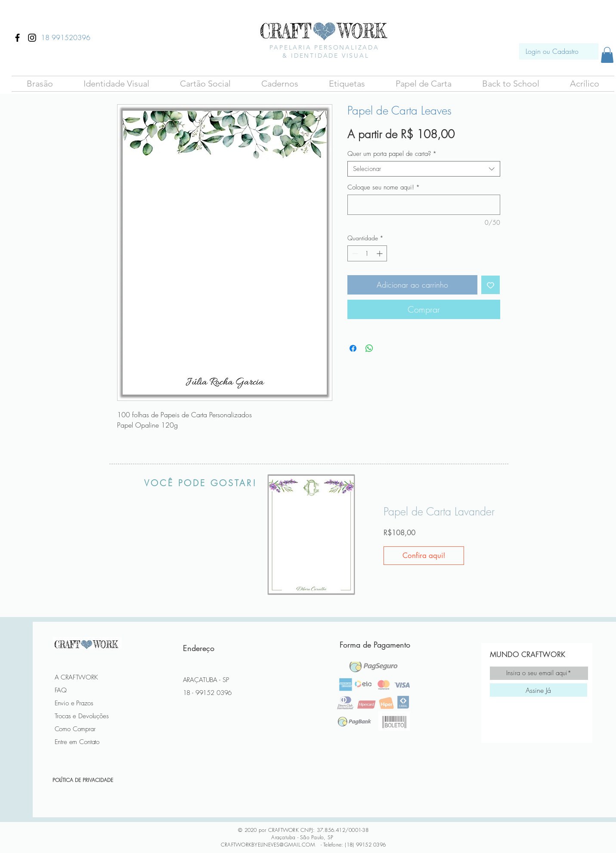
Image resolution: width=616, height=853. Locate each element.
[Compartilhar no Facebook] (353, 348)
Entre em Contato (77, 742)
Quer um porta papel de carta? (392, 154)
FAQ (61, 690)
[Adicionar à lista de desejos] (491, 285)
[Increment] (380, 253)
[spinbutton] (367, 253)
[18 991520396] (66, 37)
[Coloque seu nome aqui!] (424, 205)
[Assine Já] (539, 690)
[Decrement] (354, 253)
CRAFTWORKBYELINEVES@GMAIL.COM (268, 845)
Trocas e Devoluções (82, 716)
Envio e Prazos (74, 703)
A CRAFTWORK (76, 677)
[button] (40, 84)
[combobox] (424, 169)
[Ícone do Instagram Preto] (32, 38)
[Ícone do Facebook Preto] (17, 38)
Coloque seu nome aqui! (384, 187)
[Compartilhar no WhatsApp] (369, 348)
